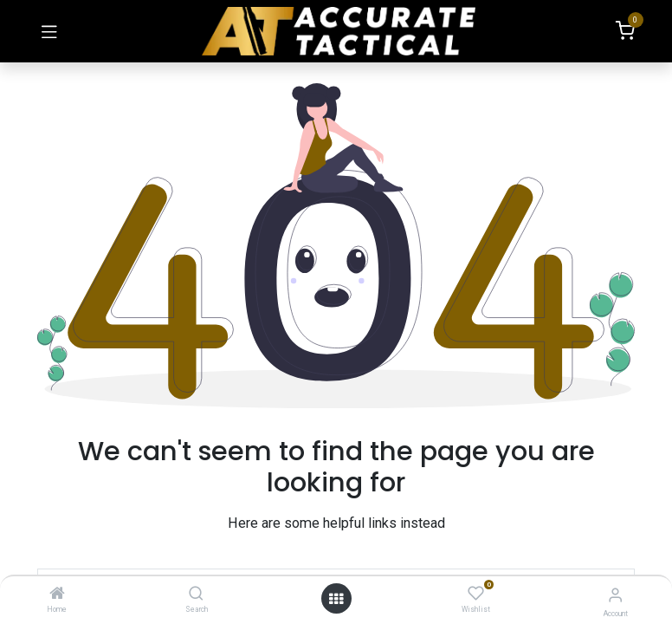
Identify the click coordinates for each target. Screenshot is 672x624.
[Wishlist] (476, 594)
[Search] (196, 595)
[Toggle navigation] (49, 31)
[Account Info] (615, 595)
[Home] (57, 595)
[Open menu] (336, 599)
